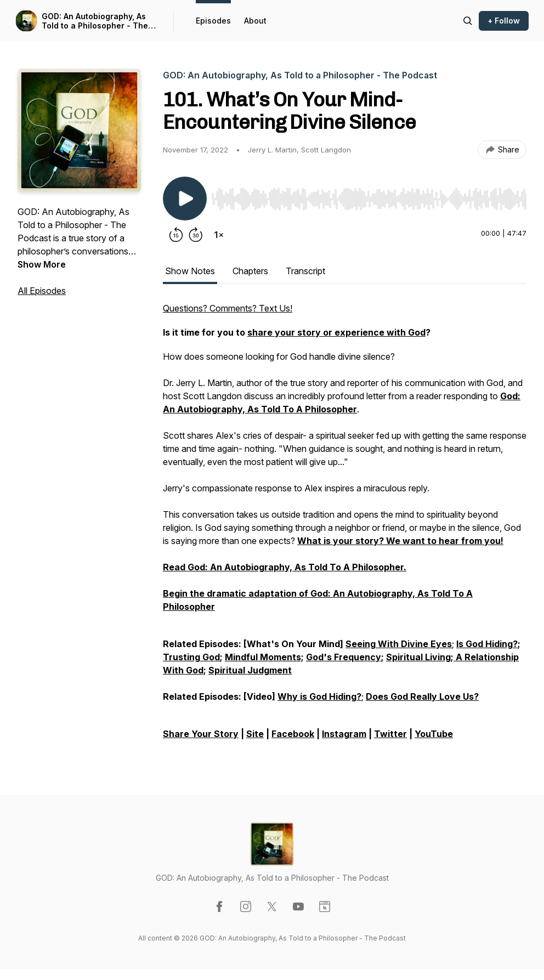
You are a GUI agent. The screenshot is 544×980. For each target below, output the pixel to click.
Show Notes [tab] (190, 271)
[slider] (369, 199)
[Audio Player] (369, 196)
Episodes (213, 21)
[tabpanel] (345, 526)
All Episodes (42, 291)
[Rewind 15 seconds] (176, 235)
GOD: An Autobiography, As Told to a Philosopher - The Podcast (95, 21)
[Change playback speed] (219, 235)
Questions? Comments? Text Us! (228, 308)
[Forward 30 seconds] (196, 235)
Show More (42, 264)
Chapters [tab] (250, 271)
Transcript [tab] (305, 271)
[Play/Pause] (185, 199)
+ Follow (504, 21)
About (255, 21)
